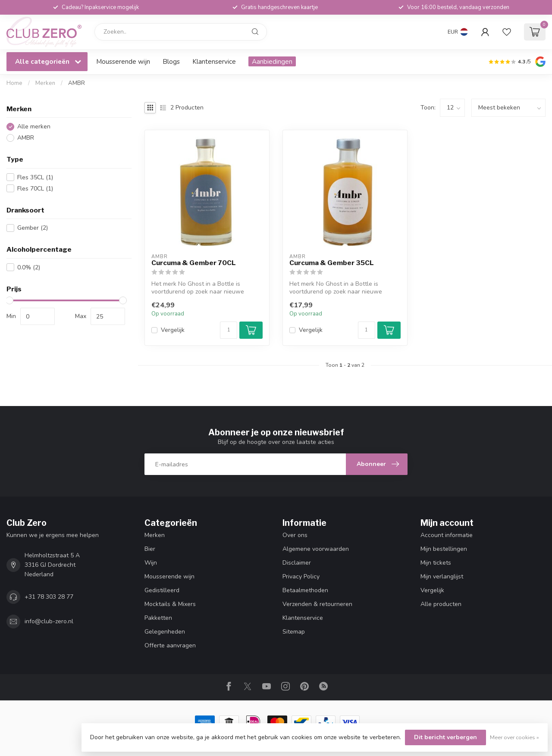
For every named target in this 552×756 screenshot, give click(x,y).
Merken (45, 83)
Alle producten (441, 604)
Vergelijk (173, 330)
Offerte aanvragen (170, 645)
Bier (150, 549)
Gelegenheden (165, 632)
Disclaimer (297, 563)
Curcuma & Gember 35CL (332, 263)
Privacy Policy (301, 576)
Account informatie (447, 535)
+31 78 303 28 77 (49, 597)
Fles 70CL (35, 189)
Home (14, 83)
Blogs (171, 61)
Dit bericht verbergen (445, 737)
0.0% (29, 267)
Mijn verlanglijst (442, 576)
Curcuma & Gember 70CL (194, 263)
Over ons (295, 535)
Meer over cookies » (514, 737)
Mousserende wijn (123, 61)
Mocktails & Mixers (170, 604)
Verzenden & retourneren (317, 604)
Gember (33, 228)
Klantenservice (214, 61)
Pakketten (158, 618)
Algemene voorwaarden (316, 549)
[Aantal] (229, 330)
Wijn (151, 563)
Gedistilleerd (162, 590)
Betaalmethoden (305, 590)
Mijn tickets (436, 563)
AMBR (77, 83)
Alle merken (34, 127)
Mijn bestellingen (444, 549)
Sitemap (294, 632)
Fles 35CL (35, 177)
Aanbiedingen (272, 61)
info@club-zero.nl (49, 621)
